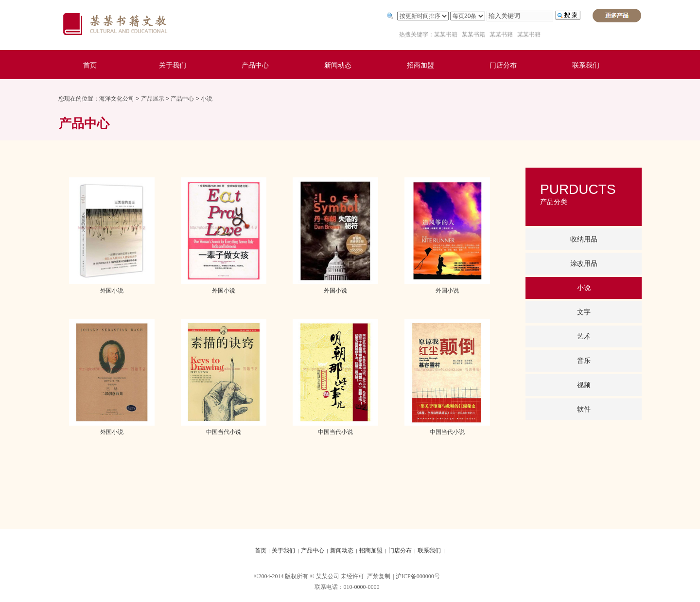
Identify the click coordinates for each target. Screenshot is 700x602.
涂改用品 (584, 264)
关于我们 (173, 65)
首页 (90, 65)
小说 (207, 99)
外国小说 (112, 291)
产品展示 (153, 99)
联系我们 (586, 65)
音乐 (584, 361)
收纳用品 (584, 239)
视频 (584, 385)
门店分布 (503, 65)
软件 (584, 409)
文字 (584, 312)
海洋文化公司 (117, 99)
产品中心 (255, 65)
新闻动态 (338, 65)
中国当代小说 (224, 432)
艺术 (584, 336)
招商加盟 (420, 65)
